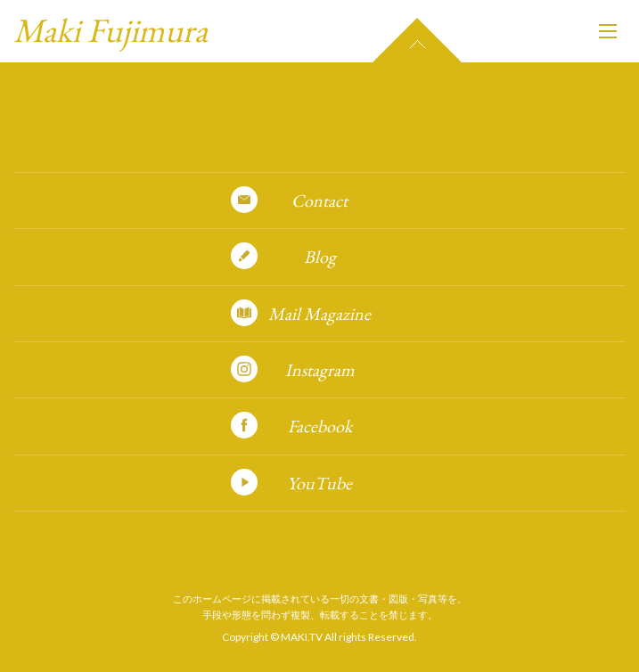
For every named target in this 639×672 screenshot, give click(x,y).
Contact (319, 201)
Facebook (320, 426)
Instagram (320, 370)
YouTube (319, 483)
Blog (320, 257)
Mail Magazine (319, 314)
